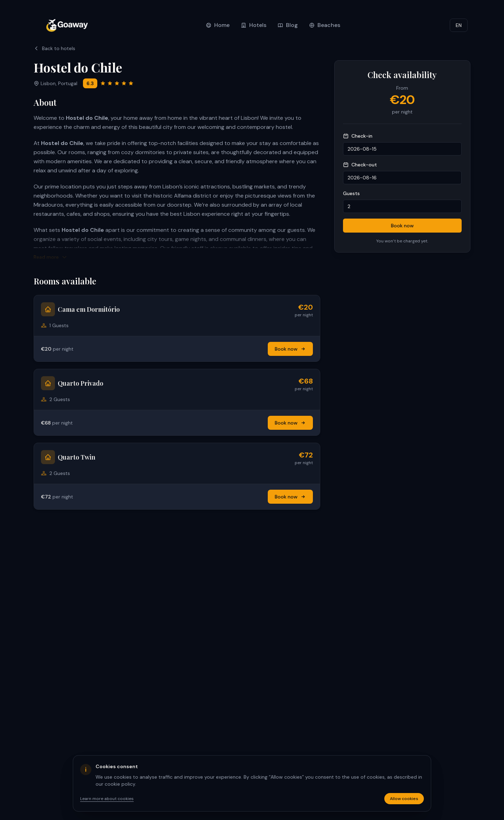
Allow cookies (404, 799)
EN (459, 25)
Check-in (358, 136)
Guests (351, 193)
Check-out (360, 165)
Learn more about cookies (107, 799)
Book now (290, 349)
